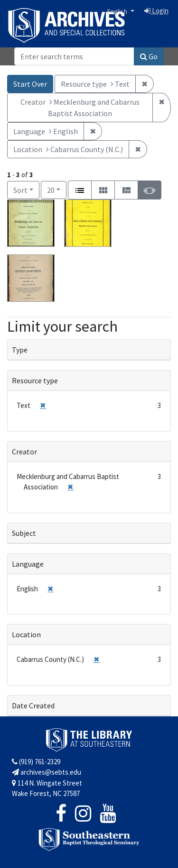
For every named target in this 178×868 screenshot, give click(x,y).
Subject (24, 533)
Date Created (33, 705)
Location (26, 634)
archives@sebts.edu (47, 772)
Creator (24, 452)
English (118, 11)
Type (20, 350)
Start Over (30, 84)
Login (156, 11)
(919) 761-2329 (36, 762)
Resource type (35, 380)
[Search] (74, 56)
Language (28, 564)
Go (149, 56)
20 (57, 189)
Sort (20, 190)
